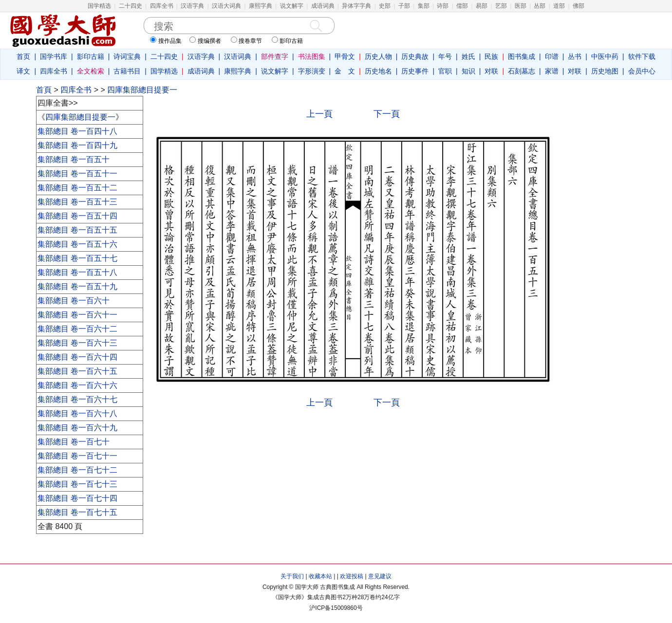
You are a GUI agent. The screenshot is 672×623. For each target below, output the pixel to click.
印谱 (552, 56)
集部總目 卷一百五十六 (77, 244)
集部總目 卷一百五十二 (77, 188)
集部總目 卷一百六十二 (77, 329)
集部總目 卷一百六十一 (77, 315)
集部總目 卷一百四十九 (77, 145)
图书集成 (522, 56)
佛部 (579, 6)
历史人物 (378, 56)
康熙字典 (261, 6)
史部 (385, 6)
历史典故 (415, 56)
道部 (559, 6)
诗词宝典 (127, 56)
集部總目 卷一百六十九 (77, 428)
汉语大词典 (226, 6)
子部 (404, 6)
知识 (468, 71)
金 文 (345, 71)
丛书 (575, 56)
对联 (491, 71)
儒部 (462, 6)
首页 (23, 56)
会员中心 (642, 71)
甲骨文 (345, 56)
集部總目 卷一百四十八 (77, 131)
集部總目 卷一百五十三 (77, 202)
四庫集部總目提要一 (142, 90)
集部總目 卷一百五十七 (77, 258)
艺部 (501, 6)
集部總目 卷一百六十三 (77, 343)
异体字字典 (356, 6)
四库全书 (162, 6)
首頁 (44, 90)
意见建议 (380, 576)
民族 (491, 56)
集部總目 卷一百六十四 (77, 357)
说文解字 (292, 6)
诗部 (443, 6)
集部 (424, 6)
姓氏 (468, 56)
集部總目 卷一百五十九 (77, 286)
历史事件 (415, 71)
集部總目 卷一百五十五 (77, 230)
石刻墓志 (522, 71)
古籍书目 (127, 71)
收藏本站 (320, 576)
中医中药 (605, 56)
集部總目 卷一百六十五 (77, 371)
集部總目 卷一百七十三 (77, 484)
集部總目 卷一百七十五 (77, 512)
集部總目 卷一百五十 (74, 159)
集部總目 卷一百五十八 (77, 272)
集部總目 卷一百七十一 (77, 456)
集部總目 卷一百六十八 (77, 413)
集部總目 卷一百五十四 (77, 216)
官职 (445, 71)
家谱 (552, 71)
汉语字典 (192, 6)
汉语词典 (238, 56)
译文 (23, 71)
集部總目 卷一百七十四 (77, 498)
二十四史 (131, 6)
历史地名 (378, 71)
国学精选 (99, 6)
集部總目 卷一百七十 (74, 442)
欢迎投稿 (352, 576)
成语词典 (323, 6)
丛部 (540, 6)
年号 (445, 56)
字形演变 (312, 71)
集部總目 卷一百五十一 (77, 174)
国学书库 (54, 56)
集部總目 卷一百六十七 (77, 399)
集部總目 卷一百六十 (74, 301)
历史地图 (605, 71)
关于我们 (292, 576)
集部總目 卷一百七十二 (77, 470)
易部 (482, 6)
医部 (521, 6)
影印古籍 (91, 56)
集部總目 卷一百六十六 (77, 385)
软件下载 (642, 56)
